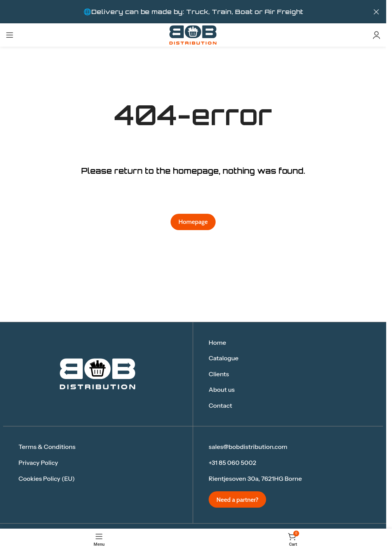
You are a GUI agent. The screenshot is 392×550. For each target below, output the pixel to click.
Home (217, 342)
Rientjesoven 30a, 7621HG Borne (255, 478)
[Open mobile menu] (10, 35)
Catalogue (224, 358)
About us (222, 389)
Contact (220, 405)
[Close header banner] (376, 12)
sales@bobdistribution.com (248, 447)
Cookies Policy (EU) (47, 478)
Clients (219, 374)
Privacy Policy (38, 463)
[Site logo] (193, 34)
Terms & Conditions (47, 447)
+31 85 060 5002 (232, 463)
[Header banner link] (193, 12)
